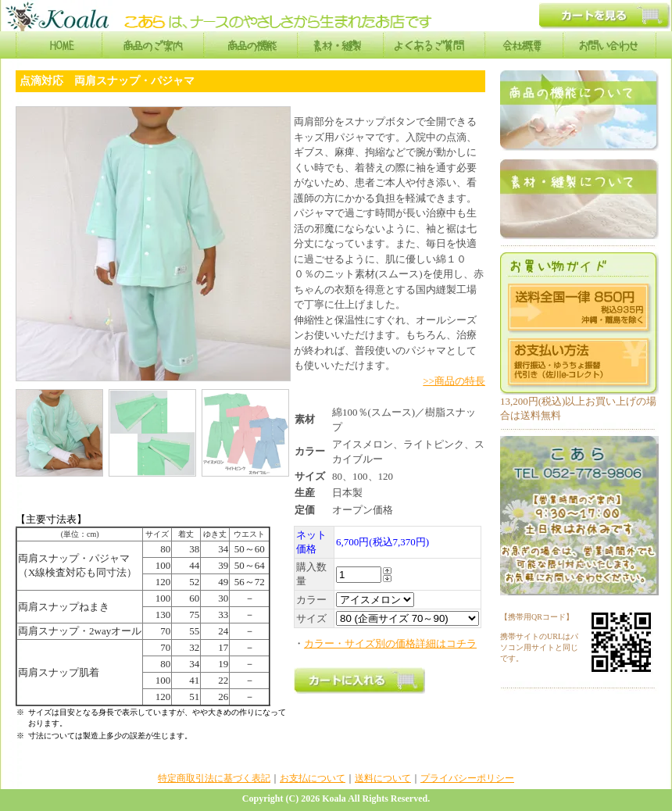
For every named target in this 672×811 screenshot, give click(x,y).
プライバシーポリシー (467, 778)
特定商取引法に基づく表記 (214, 778)
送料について (383, 778)
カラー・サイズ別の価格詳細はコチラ (390, 643)
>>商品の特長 (454, 381)
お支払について (313, 778)
